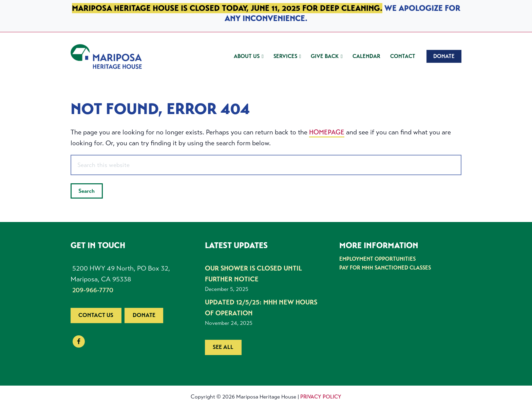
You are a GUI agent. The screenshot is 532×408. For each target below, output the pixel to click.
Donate (144, 315)
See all (223, 347)
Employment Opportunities (377, 259)
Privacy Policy (321, 397)
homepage (327, 132)
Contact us (96, 315)
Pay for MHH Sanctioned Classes (385, 268)
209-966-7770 (93, 290)
